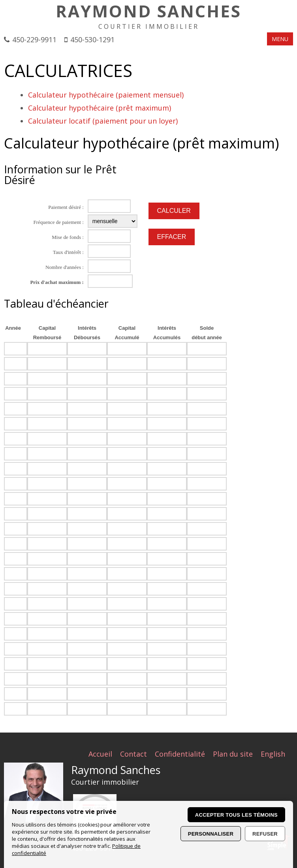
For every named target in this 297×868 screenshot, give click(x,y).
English (273, 753)
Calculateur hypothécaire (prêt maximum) (100, 108)
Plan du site (233, 753)
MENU (280, 39)
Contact (133, 753)
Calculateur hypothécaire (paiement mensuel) (106, 95)
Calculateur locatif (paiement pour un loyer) (103, 121)
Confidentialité (180, 753)
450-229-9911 (34, 39)
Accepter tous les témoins (236, 815)
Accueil (100, 753)
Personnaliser (211, 834)
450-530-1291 (92, 39)
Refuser (265, 834)
